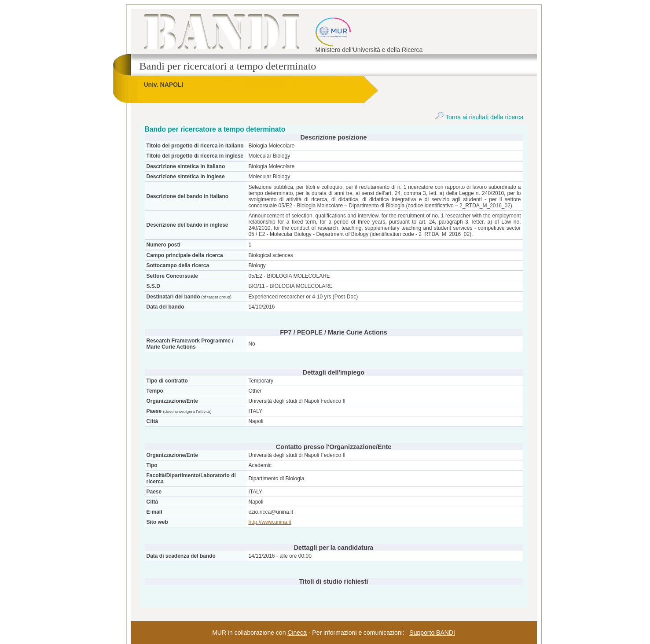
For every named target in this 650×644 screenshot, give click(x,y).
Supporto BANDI (432, 633)
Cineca (297, 633)
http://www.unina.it (270, 522)
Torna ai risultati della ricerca (479, 117)
